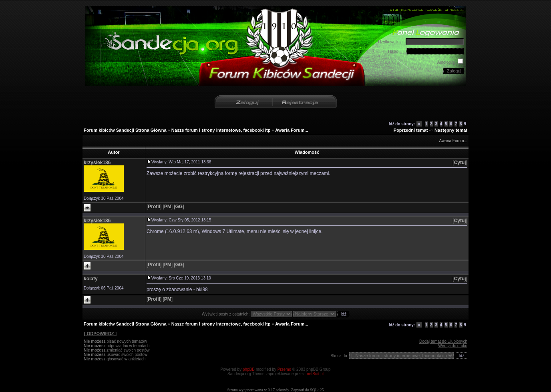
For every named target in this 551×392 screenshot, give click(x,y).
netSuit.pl (315, 374)
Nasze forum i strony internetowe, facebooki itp (221, 130)
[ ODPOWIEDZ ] (100, 334)
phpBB (249, 369)
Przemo (284, 369)
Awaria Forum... (292, 130)
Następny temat (451, 130)
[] (460, 163)
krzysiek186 (97, 163)
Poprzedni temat (411, 130)
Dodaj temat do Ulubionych (443, 341)
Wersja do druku (453, 346)
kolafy (91, 279)
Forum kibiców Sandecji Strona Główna (125, 130)
